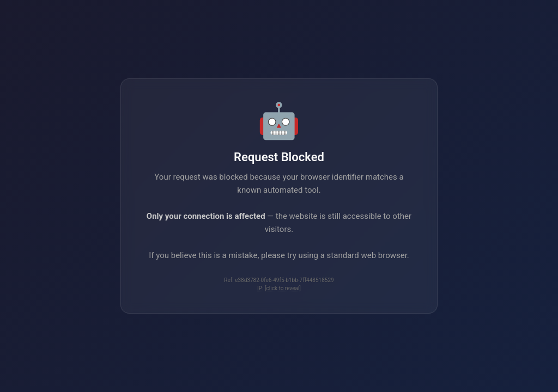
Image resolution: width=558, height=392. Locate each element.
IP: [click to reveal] (279, 288)
